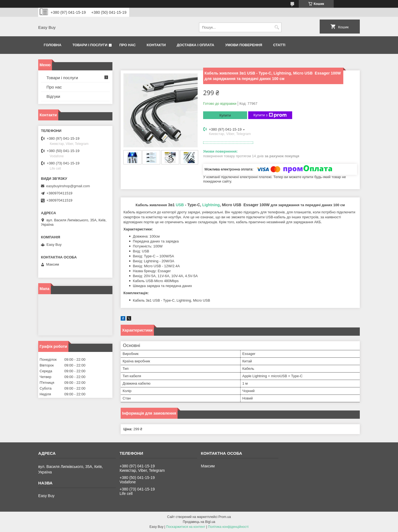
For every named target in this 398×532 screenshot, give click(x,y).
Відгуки (53, 96)
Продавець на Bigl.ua (199, 522)
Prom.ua (225, 517)
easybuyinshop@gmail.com (68, 186)
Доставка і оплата (195, 45)
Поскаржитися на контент (186, 527)
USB (180, 205)
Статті (279, 45)
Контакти (156, 45)
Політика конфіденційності (228, 527)
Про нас (127, 45)
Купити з (270, 115)
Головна (52, 45)
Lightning (211, 205)
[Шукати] (277, 27)
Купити (225, 115)
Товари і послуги (90, 45)
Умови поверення (244, 45)
